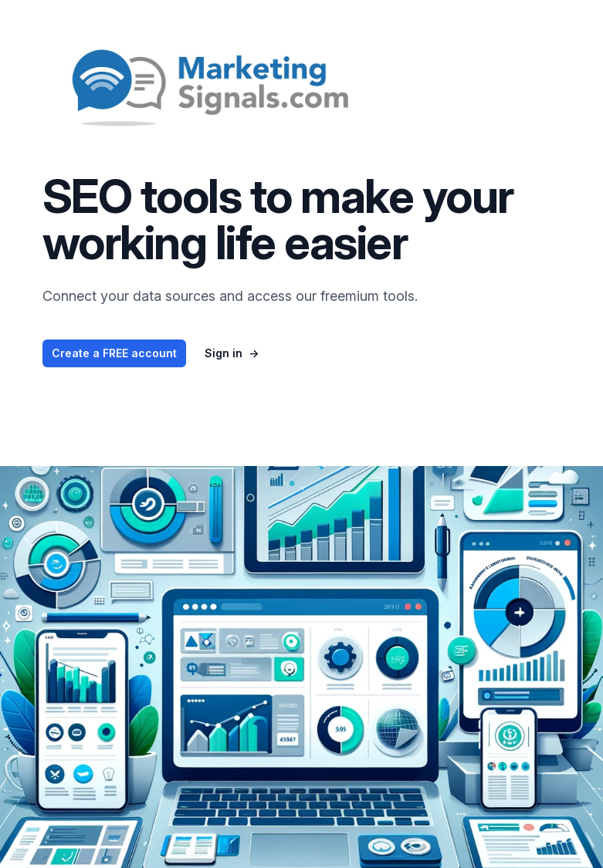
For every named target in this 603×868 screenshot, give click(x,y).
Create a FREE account (114, 353)
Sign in (232, 353)
